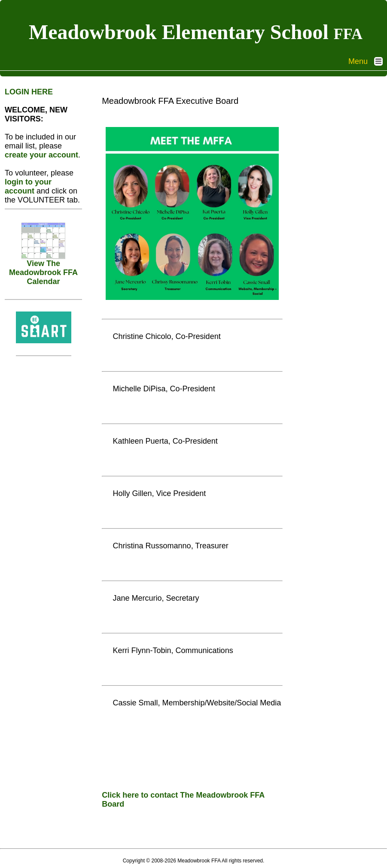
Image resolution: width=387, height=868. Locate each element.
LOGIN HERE (29, 92)
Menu (368, 61)
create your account (41, 155)
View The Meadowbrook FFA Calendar (43, 269)
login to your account (28, 186)
